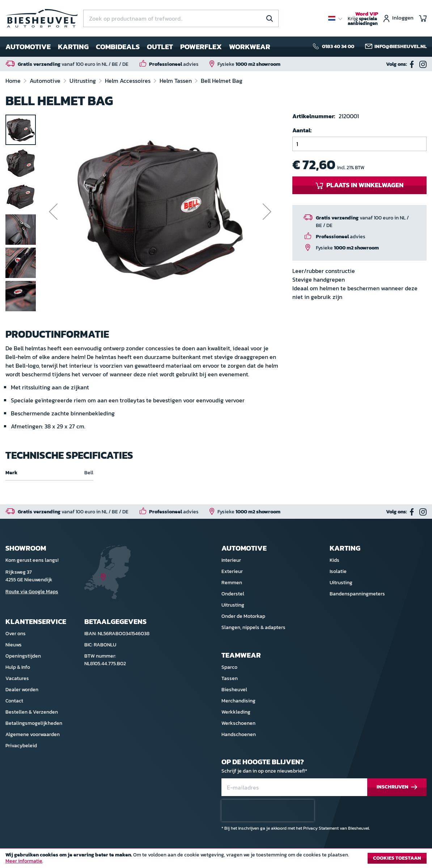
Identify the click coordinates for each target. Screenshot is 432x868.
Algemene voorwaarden (33, 734)
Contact (14, 701)
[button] (53, 213)
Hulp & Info (18, 667)
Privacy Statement (321, 828)
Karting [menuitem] (73, 47)
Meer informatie (24, 861)
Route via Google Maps (32, 592)
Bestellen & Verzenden (32, 712)
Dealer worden (22, 690)
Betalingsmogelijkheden (34, 723)
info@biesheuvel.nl (401, 47)
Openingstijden (23, 656)
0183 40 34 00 (338, 47)
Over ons (16, 634)
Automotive (46, 81)
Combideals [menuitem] (118, 47)
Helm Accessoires (128, 81)
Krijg (363, 19)
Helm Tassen (176, 81)
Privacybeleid (21, 746)
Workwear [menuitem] (250, 47)
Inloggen (403, 18)
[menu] (138, 47)
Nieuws (14, 645)
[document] (216, 860)
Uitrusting (83, 81)
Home (14, 81)
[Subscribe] (397, 787)
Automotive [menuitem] (28, 47)
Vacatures (17, 678)
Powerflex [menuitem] (201, 47)
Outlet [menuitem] (160, 47)
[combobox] (181, 18)
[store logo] (42, 18)
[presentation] (268, 811)
